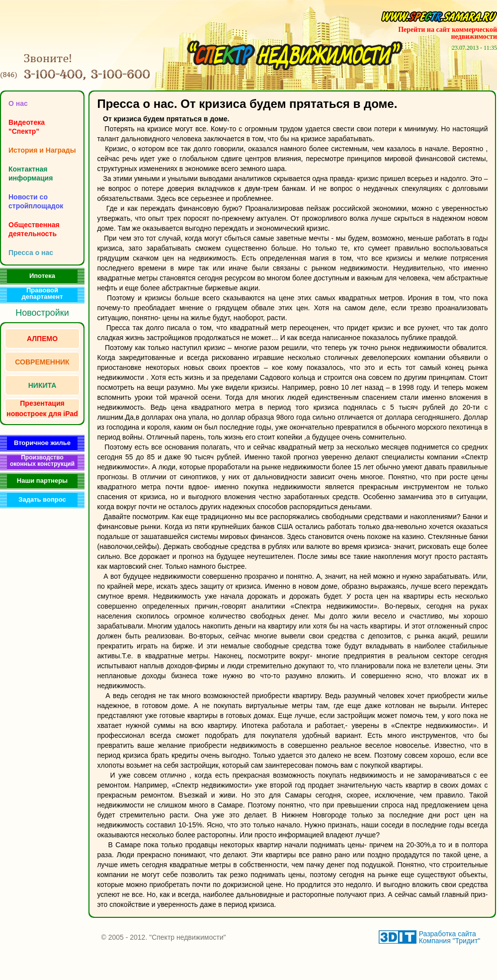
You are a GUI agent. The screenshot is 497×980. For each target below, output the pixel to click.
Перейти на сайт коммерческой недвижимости (448, 33)
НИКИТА (42, 385)
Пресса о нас (31, 253)
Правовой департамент (42, 293)
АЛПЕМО (42, 339)
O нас (18, 103)
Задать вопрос (42, 499)
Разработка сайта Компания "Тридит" (450, 937)
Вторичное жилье (42, 443)
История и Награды (42, 150)
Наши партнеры (42, 481)
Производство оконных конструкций (42, 461)
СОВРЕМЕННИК (42, 362)
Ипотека (42, 276)
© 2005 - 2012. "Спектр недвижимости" (163, 937)
